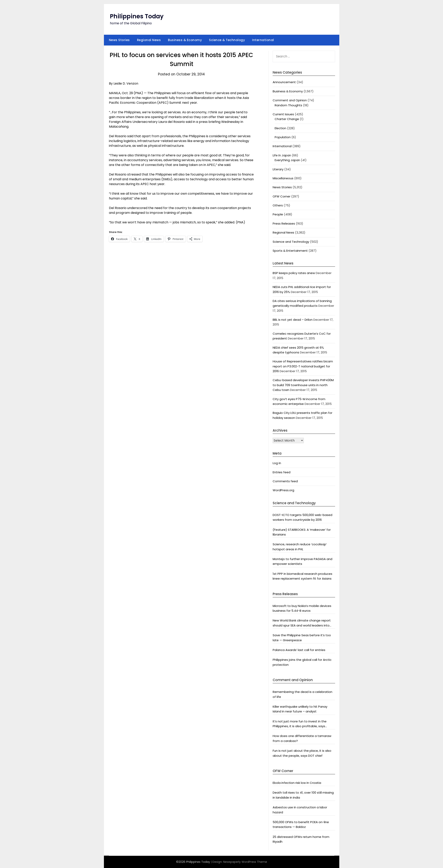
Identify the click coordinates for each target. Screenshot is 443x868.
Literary (278, 169)
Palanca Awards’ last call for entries (299, 650)
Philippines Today (137, 16)
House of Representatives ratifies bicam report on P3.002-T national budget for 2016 (303, 366)
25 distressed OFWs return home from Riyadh (301, 839)
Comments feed (285, 481)
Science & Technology (227, 40)
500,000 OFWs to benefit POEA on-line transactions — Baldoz (301, 824)
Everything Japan (287, 160)
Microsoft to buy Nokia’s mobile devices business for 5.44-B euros (302, 608)
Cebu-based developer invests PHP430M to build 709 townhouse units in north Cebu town (303, 385)
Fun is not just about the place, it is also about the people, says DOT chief (302, 753)
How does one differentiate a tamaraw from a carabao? (302, 738)
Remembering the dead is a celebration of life (302, 694)
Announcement (284, 82)
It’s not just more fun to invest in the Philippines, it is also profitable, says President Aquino (300, 724)
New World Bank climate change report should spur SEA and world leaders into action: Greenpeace (302, 623)
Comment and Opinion (290, 100)
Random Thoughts (288, 105)
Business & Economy (185, 40)
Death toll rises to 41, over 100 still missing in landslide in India (303, 795)
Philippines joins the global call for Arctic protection (302, 662)
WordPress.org (283, 490)
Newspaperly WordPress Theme (245, 862)
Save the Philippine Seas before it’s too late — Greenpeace (302, 638)
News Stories (119, 40)
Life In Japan (282, 155)
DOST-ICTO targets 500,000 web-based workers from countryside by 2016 (302, 517)
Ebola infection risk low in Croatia (297, 783)
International (263, 40)
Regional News (149, 40)
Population (283, 137)
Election (280, 128)
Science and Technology (291, 242)
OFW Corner (282, 196)
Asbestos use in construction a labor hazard (300, 810)
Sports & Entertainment (290, 251)
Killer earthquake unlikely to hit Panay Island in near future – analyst (300, 709)
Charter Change (287, 119)
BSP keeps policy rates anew (294, 273)
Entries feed (282, 472)
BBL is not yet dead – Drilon (293, 320)
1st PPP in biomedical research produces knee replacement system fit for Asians (302, 576)
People (278, 214)
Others (278, 205)
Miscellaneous (283, 178)
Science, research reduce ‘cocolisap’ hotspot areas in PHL (300, 547)
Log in (277, 463)
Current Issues (283, 114)
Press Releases (284, 223)
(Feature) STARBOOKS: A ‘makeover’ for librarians (302, 532)
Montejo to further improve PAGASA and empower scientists (302, 561)
